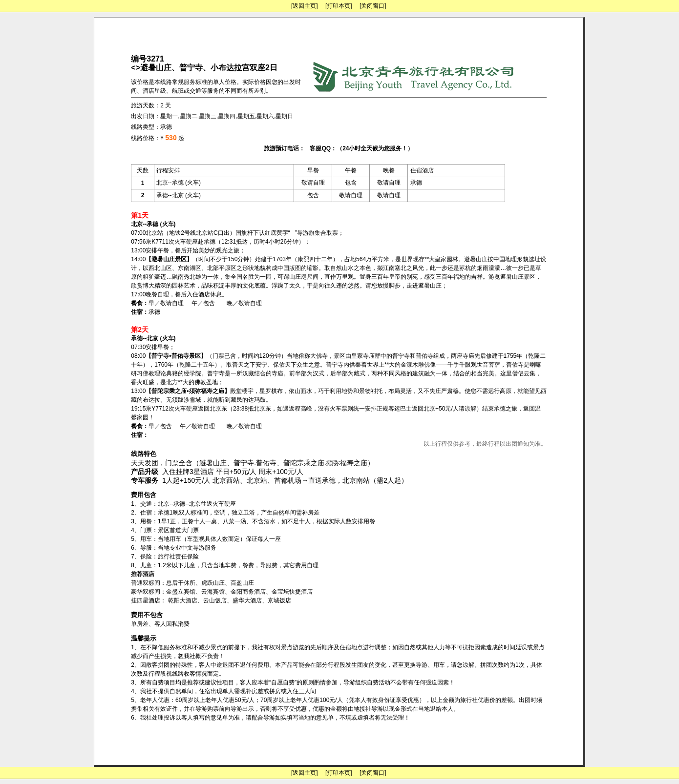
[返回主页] (305, 6)
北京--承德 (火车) (179, 183)
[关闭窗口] (373, 6)
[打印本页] (339, 6)
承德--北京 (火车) (179, 195)
